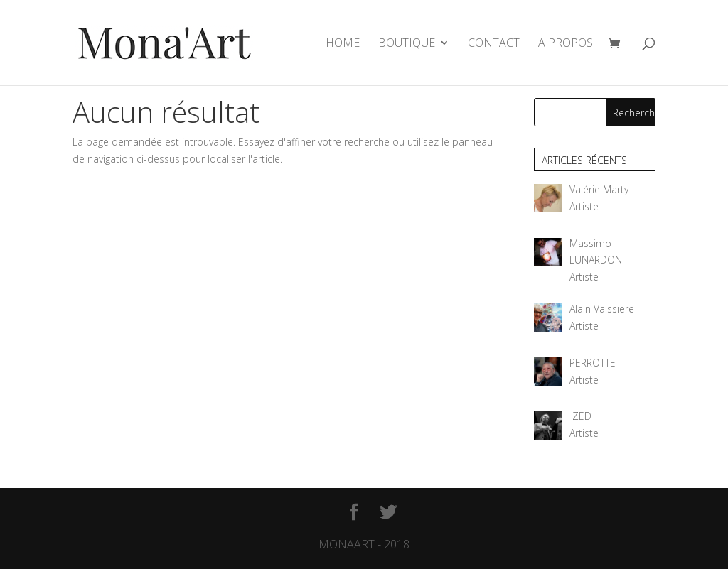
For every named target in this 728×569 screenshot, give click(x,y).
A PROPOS (566, 44)
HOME (343, 44)
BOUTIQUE (407, 44)
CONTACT (494, 44)
